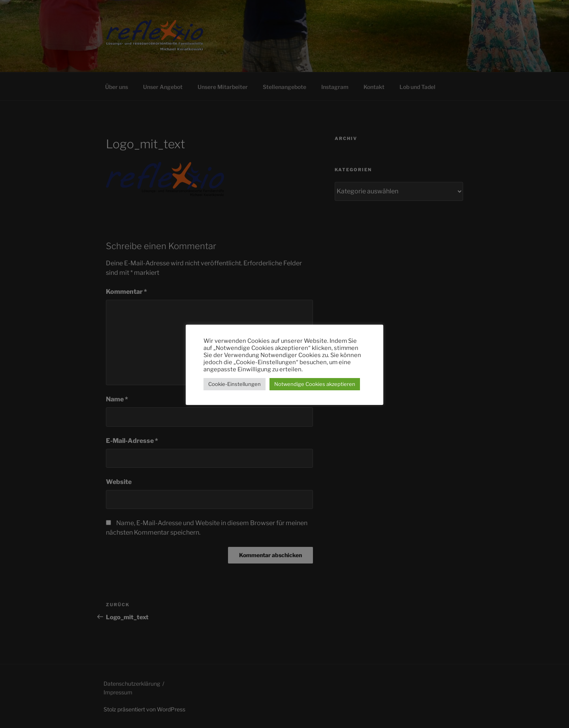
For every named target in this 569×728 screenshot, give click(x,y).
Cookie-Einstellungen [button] (235, 384)
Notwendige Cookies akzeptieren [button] (315, 384)
